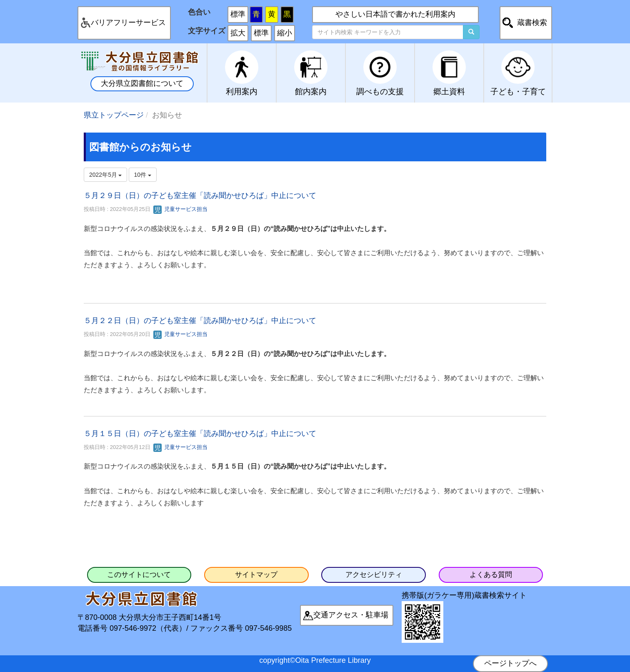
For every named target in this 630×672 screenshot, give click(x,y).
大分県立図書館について (142, 83)
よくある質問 (491, 575)
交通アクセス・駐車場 (351, 615)
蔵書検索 (532, 23)
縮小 (285, 33)
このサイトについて (139, 575)
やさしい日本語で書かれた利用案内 (395, 14)
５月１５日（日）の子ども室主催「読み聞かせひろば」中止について (200, 434)
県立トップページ (114, 115)
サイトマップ (256, 575)
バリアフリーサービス (128, 23)
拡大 (238, 33)
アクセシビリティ (374, 575)
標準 (238, 14)
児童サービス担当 (180, 209)
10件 (143, 175)
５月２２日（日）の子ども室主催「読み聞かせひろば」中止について (200, 321)
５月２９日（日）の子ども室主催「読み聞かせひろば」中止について (200, 196)
